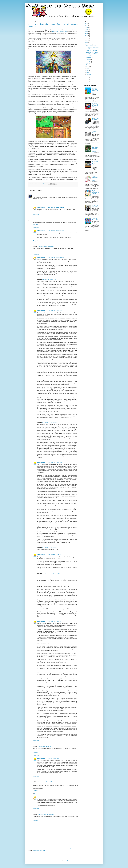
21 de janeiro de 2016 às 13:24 (45, 782)
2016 (87, 36)
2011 (87, 79)
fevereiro (89, 74)
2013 (87, 42)
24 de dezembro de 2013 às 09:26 (46, 247)
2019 (87, 30)
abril (88, 70)
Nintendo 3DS (48, 186)
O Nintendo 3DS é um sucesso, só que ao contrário (95, 91)
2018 (87, 32)
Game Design (38, 186)
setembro (89, 62)
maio (88, 68)
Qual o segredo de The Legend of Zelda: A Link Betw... (92, 47)
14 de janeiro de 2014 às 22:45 (49, 547)
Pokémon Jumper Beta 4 (96, 219)
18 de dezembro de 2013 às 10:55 (46, 220)
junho (88, 66)
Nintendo (43, 186)
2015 (87, 38)
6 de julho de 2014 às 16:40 (54, 759)
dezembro (89, 44)
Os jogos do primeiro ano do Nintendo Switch (95, 178)
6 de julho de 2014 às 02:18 (44, 746)
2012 (87, 77)
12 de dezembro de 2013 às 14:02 (56, 207)
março (88, 72)
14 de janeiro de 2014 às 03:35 (55, 463)
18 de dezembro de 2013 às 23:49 (56, 231)
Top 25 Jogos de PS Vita (95, 119)
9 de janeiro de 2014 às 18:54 (49, 279)
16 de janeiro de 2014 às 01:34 (52, 574)
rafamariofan (36, 195)
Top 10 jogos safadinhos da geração (96, 192)
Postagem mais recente (34, 848)
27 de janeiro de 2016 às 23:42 (55, 797)
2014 (87, 40)
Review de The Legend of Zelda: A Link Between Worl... (92, 54)
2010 (87, 81)
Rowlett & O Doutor (95, 163)
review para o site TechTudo (60, 32)
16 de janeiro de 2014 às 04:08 (55, 621)
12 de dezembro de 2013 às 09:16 (48, 195)
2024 (87, 23)
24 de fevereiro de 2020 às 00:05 (46, 814)
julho (88, 64)
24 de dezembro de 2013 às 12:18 (56, 257)
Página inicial (54, 848)
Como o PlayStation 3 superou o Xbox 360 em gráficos (95, 149)
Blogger (67, 860)
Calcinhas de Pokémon (92, 50)
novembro (89, 58)
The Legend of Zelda (56, 186)
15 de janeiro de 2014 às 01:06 (55, 555)
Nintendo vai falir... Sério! (95, 206)
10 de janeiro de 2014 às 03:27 (55, 311)
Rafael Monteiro (41, 207)
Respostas (37, 204)
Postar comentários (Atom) (39, 851)
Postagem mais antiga (72, 848)
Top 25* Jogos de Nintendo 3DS (96, 105)
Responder (35, 201)
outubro (88, 60)
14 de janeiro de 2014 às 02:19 (49, 422)
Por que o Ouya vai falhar (96, 132)
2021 (87, 26)
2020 (87, 28)
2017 (87, 34)
